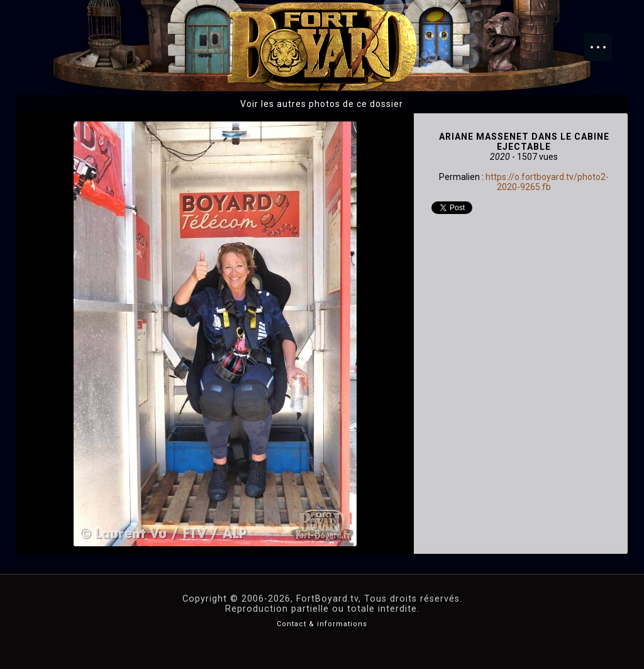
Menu (604, 41)
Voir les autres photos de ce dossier (322, 104)
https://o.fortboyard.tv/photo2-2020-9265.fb (547, 182)
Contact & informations (322, 624)
